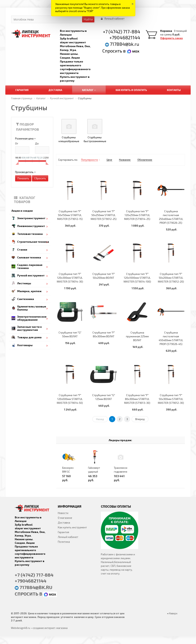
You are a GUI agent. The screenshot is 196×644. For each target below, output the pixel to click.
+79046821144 (125, 37)
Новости (63, 513)
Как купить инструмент (72, 527)
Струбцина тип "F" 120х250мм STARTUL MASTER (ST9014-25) (137, 215)
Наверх (172, 613)
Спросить (113, 51)
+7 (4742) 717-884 (121, 32)
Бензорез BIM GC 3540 (68, 472)
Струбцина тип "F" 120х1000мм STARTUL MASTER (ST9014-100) (137, 278)
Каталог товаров (25, 200)
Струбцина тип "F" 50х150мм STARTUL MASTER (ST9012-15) (70, 215)
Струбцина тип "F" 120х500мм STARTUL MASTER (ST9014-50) (70, 399)
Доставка (64, 522)
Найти (88, 19)
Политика (64, 542)
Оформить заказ (171, 38)
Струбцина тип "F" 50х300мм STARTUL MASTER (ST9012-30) (171, 399)
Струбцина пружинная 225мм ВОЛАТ (137, 336)
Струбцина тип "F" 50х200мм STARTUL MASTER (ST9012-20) (171, 278)
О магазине (65, 518)
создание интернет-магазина (50, 628)
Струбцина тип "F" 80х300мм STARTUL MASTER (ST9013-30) (137, 399)
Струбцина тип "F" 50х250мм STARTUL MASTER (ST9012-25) (104, 215)
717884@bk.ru (125, 44)
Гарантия (63, 532)
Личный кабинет (68, 537)
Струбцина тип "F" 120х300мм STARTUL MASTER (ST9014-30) (70, 278)
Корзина (166, 31)
